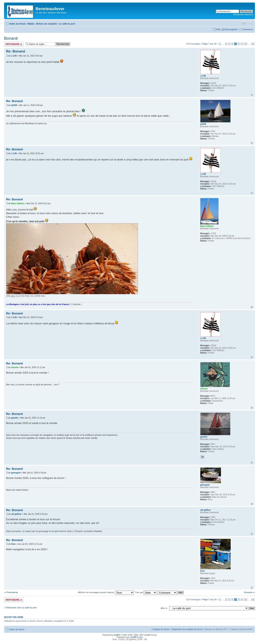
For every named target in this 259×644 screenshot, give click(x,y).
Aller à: (164, 608)
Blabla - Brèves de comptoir (42, 24)
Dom (13, 544)
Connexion (248, 29)
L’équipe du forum (161, 629)
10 (246, 44)
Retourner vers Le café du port (22, 608)
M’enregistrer (231, 29)
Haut (252, 95)
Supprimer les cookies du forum (187, 629)
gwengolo (16, 473)
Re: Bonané (16, 51)
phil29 (14, 105)
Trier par (146, 592)
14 (253, 44)
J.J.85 (14, 56)
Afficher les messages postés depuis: (106, 592)
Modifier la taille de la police (250, 23)
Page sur (209, 44)
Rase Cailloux (18, 203)
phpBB (117, 635)
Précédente (12, 592)
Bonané (11, 38)
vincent (15, 367)
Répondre (14, 44)
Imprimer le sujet (244, 23)
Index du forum (18, 24)
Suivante (248, 592)
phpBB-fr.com (137, 637)
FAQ (218, 29)
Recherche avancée (243, 14)
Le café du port (67, 24)
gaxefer (15, 418)
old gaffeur (16, 514)
